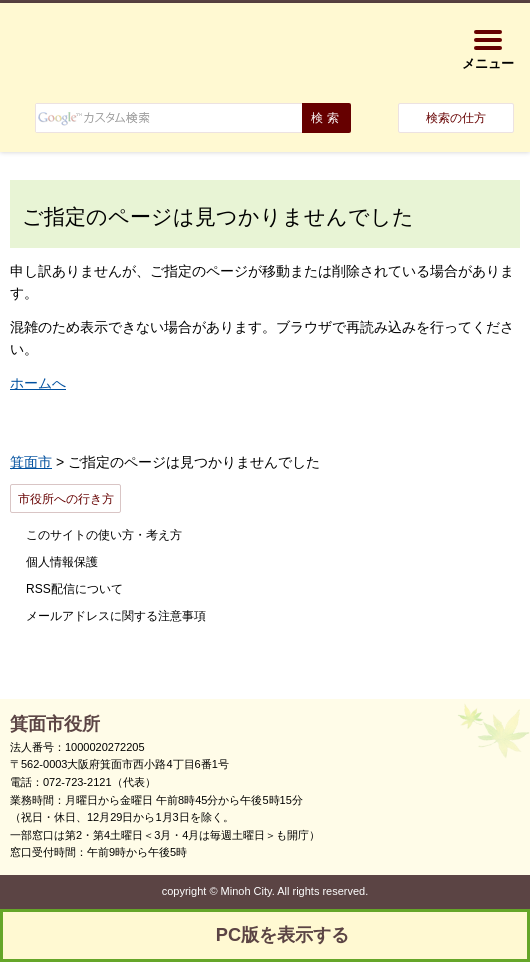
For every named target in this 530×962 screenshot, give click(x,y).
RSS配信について (74, 589)
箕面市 (31, 462)
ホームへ (38, 383)
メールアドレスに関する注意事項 (116, 616)
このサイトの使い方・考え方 (104, 535)
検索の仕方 (456, 118)
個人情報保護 (62, 562)
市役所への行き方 (66, 499)
